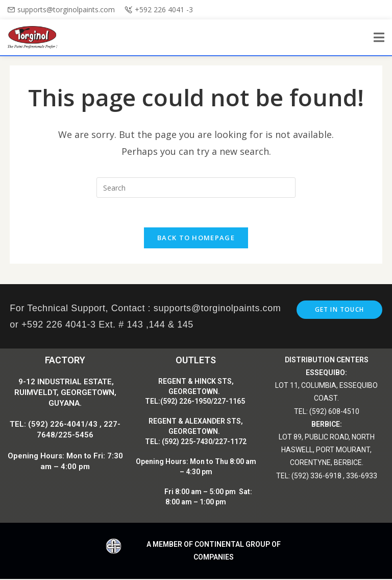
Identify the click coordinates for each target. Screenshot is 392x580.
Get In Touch (339, 310)
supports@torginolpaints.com (66, 9)
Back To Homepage (196, 239)
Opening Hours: (163, 462)
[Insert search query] (196, 188)
